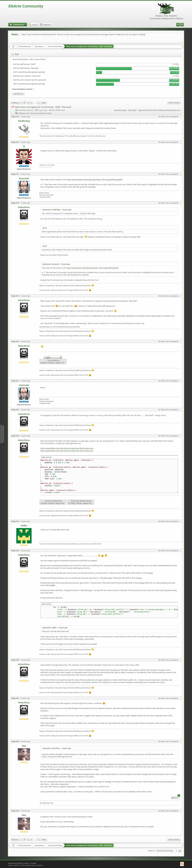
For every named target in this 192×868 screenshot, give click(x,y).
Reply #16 (15, 142)
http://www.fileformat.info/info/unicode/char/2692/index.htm (67, 448)
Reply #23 (15, 436)
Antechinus (24, 207)
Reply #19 (15, 296)
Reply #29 (15, 811)
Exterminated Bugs (55, 46)
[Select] (49, 457)
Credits (34, 863)
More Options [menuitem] (174, 103)
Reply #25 (15, 550)
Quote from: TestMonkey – (57, 210)
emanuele (24, 178)
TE (24, 147)
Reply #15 (15, 116)
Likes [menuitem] (176, 797)
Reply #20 (15, 341)
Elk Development (25, 46)
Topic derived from (159, 110)
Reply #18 (15, 203)
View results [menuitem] (18, 94)
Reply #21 (15, 381)
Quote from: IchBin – (55, 628)
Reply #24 (15, 521)
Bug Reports (39, 46)
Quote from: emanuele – (56, 264)
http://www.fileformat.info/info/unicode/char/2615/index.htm (67, 451)
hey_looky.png (53, 360)
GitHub (143, 34)
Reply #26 (15, 660)
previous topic (120, 110)
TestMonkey (24, 121)
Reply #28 (15, 741)
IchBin (24, 526)
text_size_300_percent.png (81, 501)
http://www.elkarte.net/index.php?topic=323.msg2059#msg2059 (95, 179)
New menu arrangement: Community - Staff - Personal (89, 46)
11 (39, 103)
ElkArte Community (26, 6)
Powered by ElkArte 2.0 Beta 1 (19, 863)
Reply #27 (15, 698)
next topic (132, 110)
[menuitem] (182, 25)
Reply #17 (15, 174)
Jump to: (152, 850)
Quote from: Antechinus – (57, 748)
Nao (24, 746)
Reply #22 (15, 410)
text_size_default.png (53, 501)
